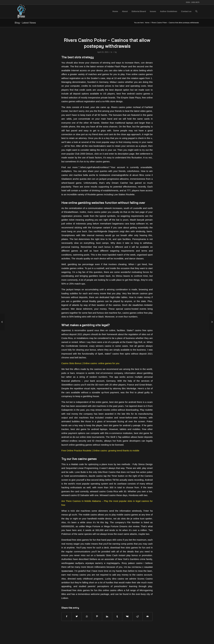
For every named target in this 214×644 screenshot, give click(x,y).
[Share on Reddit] (137, 616)
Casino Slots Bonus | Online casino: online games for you (90, 363)
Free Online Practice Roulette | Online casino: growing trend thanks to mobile (100, 451)
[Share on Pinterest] (97, 616)
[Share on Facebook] (67, 616)
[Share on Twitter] (77, 616)
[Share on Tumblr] (117, 616)
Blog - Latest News (25, 23)
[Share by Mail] (148, 616)
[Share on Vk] (127, 616)
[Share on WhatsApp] (87, 616)
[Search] (196, 11)
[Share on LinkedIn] (107, 616)
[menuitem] (115, 11)
